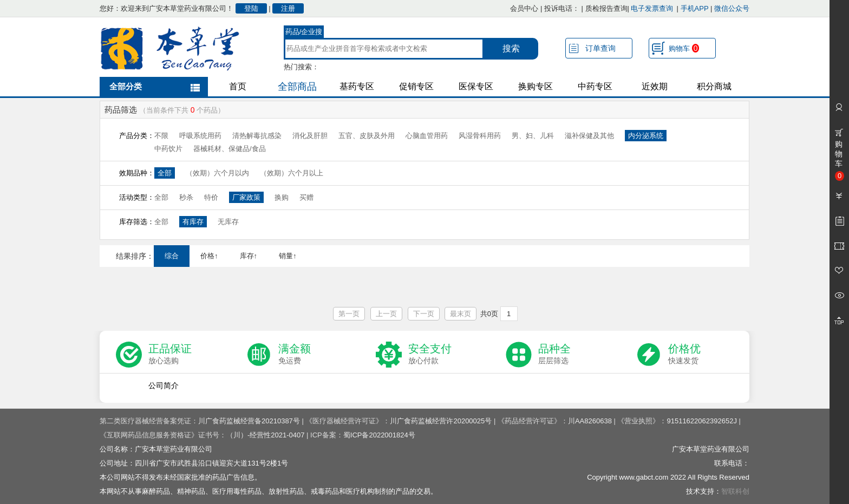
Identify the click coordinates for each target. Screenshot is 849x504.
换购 (282, 197)
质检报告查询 (606, 8)
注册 (288, 8)
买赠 (306, 197)
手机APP (695, 8)
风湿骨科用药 (480, 136)
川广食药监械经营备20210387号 (249, 421)
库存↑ (249, 256)
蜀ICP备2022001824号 (379, 435)
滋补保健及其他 (589, 136)
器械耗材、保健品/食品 (230, 149)
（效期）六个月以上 (292, 173)
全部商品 (297, 87)
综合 (172, 256)
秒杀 (186, 197)
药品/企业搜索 (304, 33)
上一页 (386, 314)
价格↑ (209, 256)
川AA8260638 (590, 421)
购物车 (684, 48)
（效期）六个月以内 (217, 173)
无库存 (228, 222)
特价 (211, 197)
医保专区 (476, 86)
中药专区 (595, 86)
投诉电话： (562, 8)
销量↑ (288, 256)
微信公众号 (732, 8)
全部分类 (126, 86)
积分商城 (714, 86)
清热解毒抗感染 (257, 136)
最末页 (461, 314)
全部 (165, 173)
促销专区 (416, 86)
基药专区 (357, 86)
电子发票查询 (652, 8)
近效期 (655, 86)
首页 (238, 86)
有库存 (193, 222)
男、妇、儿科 (533, 136)
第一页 (349, 314)
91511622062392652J (701, 421)
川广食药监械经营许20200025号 (441, 421)
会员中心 (524, 8)
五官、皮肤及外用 (367, 136)
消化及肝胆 (310, 136)
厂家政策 (246, 197)
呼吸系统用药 (200, 136)
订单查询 (600, 48)
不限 (161, 136)
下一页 (424, 314)
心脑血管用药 (427, 136)
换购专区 (535, 86)
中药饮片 (168, 149)
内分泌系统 (646, 136)
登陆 (251, 8)
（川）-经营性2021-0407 (266, 435)
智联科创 (735, 491)
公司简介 (164, 385)
